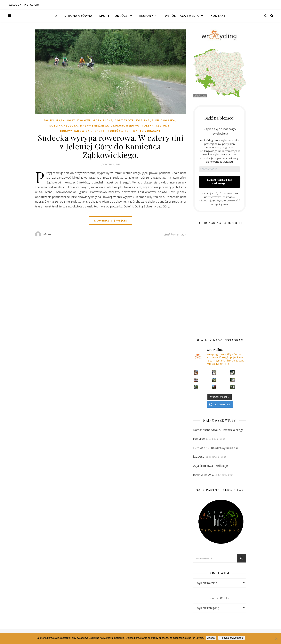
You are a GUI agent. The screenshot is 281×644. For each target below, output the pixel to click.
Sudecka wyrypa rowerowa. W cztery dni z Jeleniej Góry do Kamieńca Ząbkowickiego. (111, 146)
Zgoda (211, 638)
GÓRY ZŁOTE (124, 120)
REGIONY (146, 16)
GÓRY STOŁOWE (79, 120)
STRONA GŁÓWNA (78, 16)
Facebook (15, 5)
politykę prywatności (226, 200)
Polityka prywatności (232, 638)
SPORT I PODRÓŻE (113, 16)
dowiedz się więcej (111, 221)
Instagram (32, 5)
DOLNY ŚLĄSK (54, 120)
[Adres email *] (220, 169)
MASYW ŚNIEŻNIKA (94, 126)
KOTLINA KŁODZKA (64, 126)
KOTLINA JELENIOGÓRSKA (156, 120)
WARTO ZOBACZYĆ (147, 131)
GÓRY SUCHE (103, 120)
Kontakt (218, 16)
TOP (128, 131)
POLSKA (148, 126)
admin (47, 234)
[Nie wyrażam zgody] (276, 639)
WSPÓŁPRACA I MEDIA (182, 16)
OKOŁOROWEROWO (125, 126)
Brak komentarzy (175, 234)
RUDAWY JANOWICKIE (76, 131)
